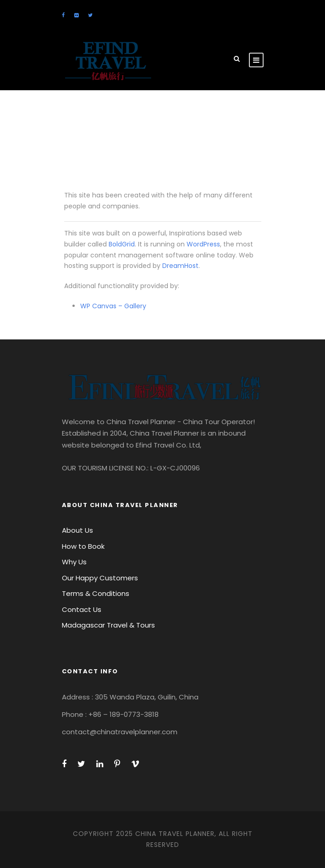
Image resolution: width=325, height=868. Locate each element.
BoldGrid (122, 244)
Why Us (74, 562)
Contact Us (82, 609)
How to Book (83, 546)
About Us (77, 530)
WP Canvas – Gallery (113, 306)
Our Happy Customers (100, 578)
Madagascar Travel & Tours (108, 625)
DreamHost (180, 266)
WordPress (203, 244)
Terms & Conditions (96, 593)
